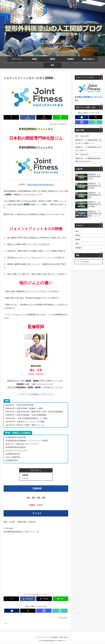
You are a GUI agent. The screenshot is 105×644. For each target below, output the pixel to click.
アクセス (25, 479)
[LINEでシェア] (60, 117)
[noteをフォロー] (43, 611)
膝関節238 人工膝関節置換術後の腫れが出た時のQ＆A (88, 162)
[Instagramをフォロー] (38, 611)
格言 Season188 (83, 136)
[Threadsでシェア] (44, 117)
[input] (89, 266)
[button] (101, 266)
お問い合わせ (64, 638)
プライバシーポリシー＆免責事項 (47, 638)
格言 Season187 (83, 156)
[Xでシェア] (11, 117)
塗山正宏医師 (31, 201)
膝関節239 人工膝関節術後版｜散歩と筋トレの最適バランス (88, 142)
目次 (33, 470)
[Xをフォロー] (34, 611)
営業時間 (25, 475)
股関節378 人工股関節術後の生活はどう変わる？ (88, 150)
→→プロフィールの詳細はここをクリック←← (36, 394)
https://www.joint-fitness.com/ (40, 184)
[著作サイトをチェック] (29, 611)
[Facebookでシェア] (28, 117)
